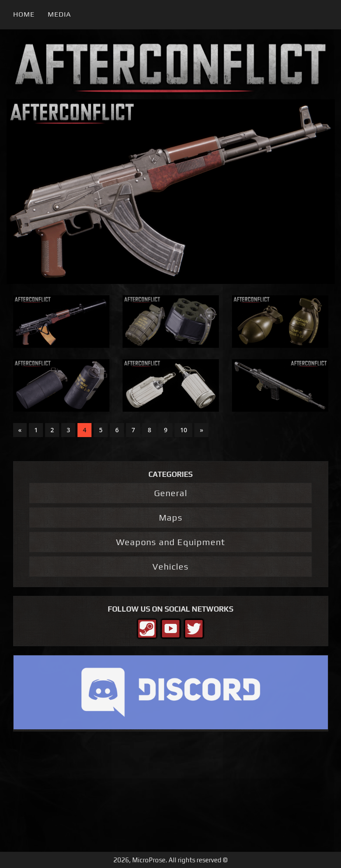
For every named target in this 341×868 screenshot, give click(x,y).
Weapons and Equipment (170, 542)
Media (59, 14)
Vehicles (170, 566)
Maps (171, 517)
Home (24, 14)
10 (183, 430)
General (171, 493)
